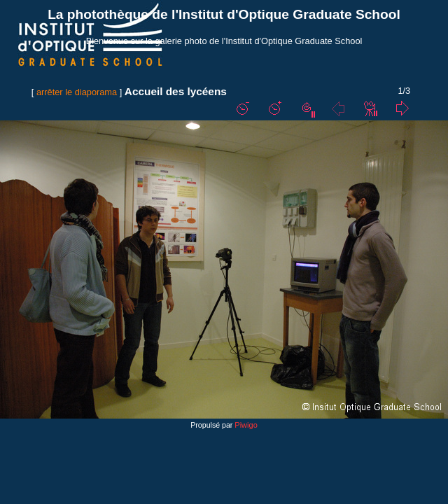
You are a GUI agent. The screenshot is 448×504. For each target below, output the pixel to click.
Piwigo (246, 425)
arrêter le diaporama (77, 92)
